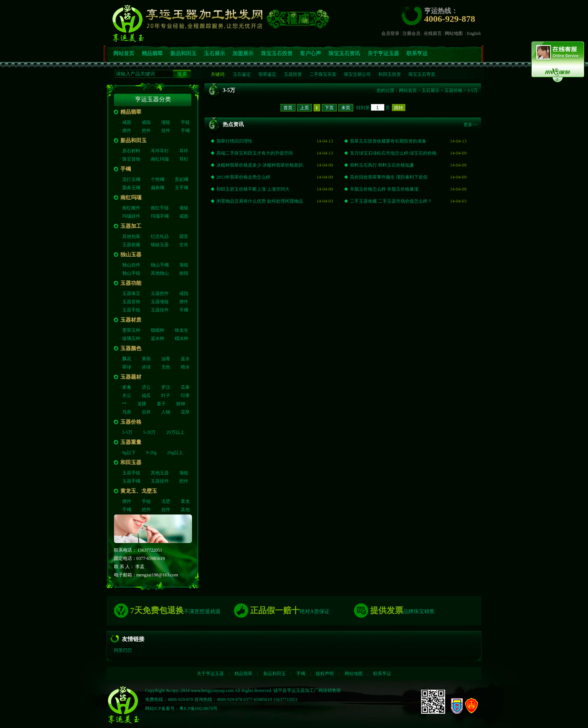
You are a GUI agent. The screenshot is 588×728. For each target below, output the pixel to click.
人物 (166, 412)
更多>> (471, 125)
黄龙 (185, 501)
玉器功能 (131, 283)
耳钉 (184, 159)
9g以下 (129, 453)
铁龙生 (181, 330)
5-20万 (150, 432)
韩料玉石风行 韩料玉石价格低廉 (382, 165)
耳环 (184, 151)
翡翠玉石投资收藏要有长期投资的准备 (388, 141)
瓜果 (185, 387)
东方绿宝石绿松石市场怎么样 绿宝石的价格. (394, 153)
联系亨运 (417, 53)
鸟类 (127, 412)
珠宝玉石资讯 (344, 53)
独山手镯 (160, 265)
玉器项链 (160, 302)
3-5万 (127, 432)
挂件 (166, 131)
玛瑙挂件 (131, 216)
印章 (185, 396)
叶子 (166, 396)
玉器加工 (131, 226)
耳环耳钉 (160, 151)
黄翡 (146, 359)
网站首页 (124, 53)
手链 (185, 122)
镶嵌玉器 (160, 245)
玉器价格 (131, 422)
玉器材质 (131, 320)
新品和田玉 (183, 53)
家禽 (127, 387)
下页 (329, 108)
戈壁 (166, 501)
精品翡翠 (152, 53)
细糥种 (157, 330)
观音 (184, 236)
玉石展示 (214, 53)
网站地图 (454, 33)
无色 (166, 367)
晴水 (185, 367)
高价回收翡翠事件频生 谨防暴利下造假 (389, 177)
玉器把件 (160, 293)
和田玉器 (131, 463)
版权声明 (325, 674)
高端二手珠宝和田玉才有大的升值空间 (255, 153)
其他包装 (131, 236)
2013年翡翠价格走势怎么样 (243, 177)
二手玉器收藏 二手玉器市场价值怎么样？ (391, 201)
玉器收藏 (131, 245)
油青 (166, 359)
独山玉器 (131, 255)
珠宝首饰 (131, 159)
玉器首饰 (131, 302)
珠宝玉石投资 (277, 53)
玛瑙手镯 (160, 216)
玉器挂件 (160, 310)
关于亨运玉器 (383, 53)
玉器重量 (131, 442)
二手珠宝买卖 (323, 74)
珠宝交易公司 (357, 74)
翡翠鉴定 (267, 74)
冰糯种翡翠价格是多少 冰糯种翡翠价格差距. (260, 165)
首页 (288, 108)
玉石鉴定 (242, 74)
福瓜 (146, 396)
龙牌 (142, 404)
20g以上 (175, 453)
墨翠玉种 (131, 330)
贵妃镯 (181, 179)
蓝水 (185, 359)
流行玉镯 (131, 179)
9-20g (151, 453)
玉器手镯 (131, 481)
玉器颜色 (131, 348)
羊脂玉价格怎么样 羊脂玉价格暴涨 (384, 189)
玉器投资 (293, 74)
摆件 (127, 131)
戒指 (146, 122)
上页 (304, 108)
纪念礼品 (160, 236)
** (124, 404)
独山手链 (131, 273)
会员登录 (390, 33)
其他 (185, 510)
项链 (166, 122)
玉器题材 (131, 377)
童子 (161, 404)
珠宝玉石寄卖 (422, 74)
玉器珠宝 (131, 293)
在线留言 (433, 33)
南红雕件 (131, 208)
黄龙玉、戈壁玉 (139, 491)
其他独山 (160, 273)
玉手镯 (181, 188)
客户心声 (310, 53)
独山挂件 (131, 265)
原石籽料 (131, 151)
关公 (127, 396)
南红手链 (160, 208)
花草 (185, 412)
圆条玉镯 (131, 188)
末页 (346, 108)
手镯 (185, 131)
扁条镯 (157, 188)
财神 (181, 404)
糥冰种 (181, 338)
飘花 (127, 359)
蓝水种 (157, 338)
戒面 (127, 122)
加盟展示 (243, 53)
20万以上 (175, 432)
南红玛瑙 (160, 159)
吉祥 (146, 412)
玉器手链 (131, 310)
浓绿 (146, 367)
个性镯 (157, 179)
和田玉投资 (390, 74)
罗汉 (166, 387)
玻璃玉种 (131, 338)
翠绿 (127, 367)
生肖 (184, 245)
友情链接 (133, 639)
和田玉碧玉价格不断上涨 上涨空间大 (253, 189)
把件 (146, 131)
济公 (146, 387)
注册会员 (411, 33)
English (474, 33)
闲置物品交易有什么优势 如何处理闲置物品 (260, 201)
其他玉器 (160, 473)
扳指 (184, 273)
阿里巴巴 (123, 650)
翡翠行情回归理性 (234, 141)
